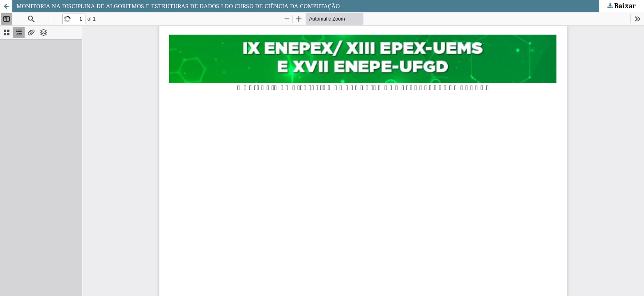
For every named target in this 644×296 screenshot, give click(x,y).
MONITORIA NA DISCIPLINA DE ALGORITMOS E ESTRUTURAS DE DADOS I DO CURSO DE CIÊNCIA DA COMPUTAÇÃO (178, 6)
